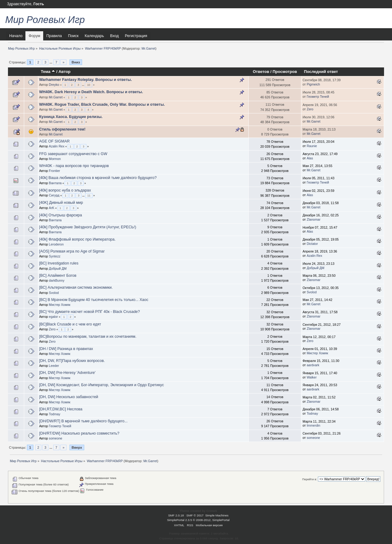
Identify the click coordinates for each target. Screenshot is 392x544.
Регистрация (136, 36)
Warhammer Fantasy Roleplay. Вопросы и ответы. (86, 80)
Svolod (54, 293)
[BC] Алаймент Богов (58, 276)
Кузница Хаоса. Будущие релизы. (71, 117)
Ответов (261, 72)
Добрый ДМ (58, 268)
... (51, 62)
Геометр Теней (318, 97)
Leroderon (56, 244)
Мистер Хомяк (60, 305)
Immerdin (313, 425)
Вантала (55, 183)
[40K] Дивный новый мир (61, 203)
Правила (54, 36)
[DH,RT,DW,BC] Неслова (61, 409)
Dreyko (54, 85)
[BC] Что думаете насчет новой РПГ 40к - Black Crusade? (90, 312)
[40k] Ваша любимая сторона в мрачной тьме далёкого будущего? (98, 178)
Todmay (55, 414)
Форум (34, 36)
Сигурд (54, 195)
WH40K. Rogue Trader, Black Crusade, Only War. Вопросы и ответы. (102, 105)
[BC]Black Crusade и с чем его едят (70, 324)
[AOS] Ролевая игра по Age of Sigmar (72, 251)
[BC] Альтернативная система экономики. (76, 287)
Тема (48, 72)
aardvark (313, 365)
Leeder (54, 366)
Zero (310, 109)
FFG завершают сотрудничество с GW (73, 154)
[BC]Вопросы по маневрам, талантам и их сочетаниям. (88, 337)
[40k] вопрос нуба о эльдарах (65, 190)
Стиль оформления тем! (62, 129)
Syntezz (55, 256)
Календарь (94, 36)
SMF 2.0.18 (176, 515)
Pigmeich (313, 84)
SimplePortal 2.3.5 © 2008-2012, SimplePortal (198, 520)
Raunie (312, 146)
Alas (310, 158)
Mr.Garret (148, 48)
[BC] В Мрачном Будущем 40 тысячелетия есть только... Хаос (94, 300)
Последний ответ (321, 72)
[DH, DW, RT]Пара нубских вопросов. (72, 361)
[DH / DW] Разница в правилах (66, 349)
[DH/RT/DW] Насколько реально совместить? (79, 433)
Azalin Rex (57, 146)
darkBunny (57, 280)
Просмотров (285, 72)
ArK (52, 208)
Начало (16, 36)
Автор (64, 72)
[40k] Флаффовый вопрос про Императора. (77, 239)
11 (89, 196)
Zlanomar (313, 219)
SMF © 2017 (195, 515)
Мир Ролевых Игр (45, 20)
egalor (53, 317)
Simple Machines (217, 515)
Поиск (73, 36)
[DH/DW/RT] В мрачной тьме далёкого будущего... (83, 421)
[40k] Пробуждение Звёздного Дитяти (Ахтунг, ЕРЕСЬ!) (88, 227)
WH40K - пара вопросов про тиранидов (74, 166)
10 (89, 85)
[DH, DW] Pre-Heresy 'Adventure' (67, 373)
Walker (312, 377)
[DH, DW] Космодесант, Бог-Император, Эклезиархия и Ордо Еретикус (102, 385)
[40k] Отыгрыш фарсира (61, 215)
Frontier (55, 171)
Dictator (312, 244)
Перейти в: (310, 479)
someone (56, 438)
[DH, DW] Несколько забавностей (69, 397)
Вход (114, 36)
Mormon (55, 159)
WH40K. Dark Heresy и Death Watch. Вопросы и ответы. (91, 92)
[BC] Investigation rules (59, 263)
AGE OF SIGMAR (55, 141)
